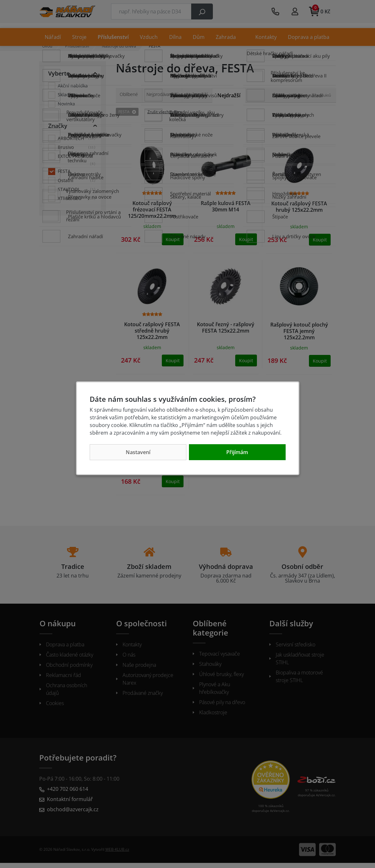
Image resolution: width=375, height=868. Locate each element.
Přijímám (237, 452)
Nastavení (138, 452)
